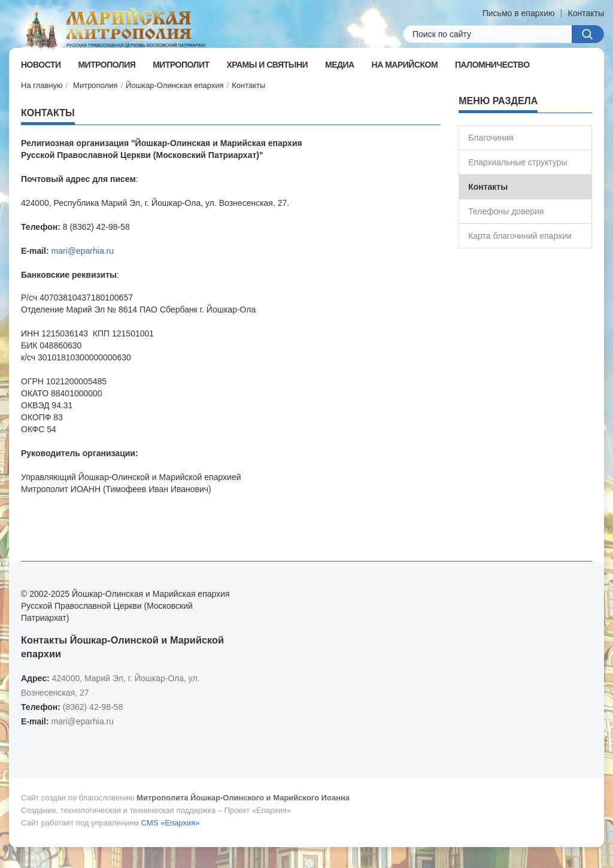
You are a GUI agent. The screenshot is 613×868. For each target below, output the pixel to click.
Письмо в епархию (519, 13)
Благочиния (491, 138)
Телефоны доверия (506, 211)
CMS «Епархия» (171, 823)
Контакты (586, 13)
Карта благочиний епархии (520, 236)
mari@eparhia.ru (83, 251)
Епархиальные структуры (518, 162)
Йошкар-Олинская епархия (175, 85)
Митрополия (95, 85)
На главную (42, 85)
